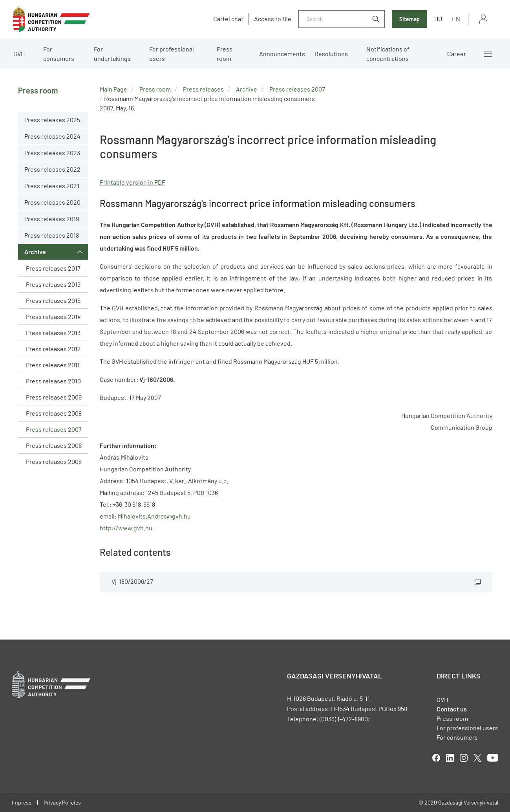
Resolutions (331, 54)
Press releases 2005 (54, 461)
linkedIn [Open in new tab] (450, 758)
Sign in (483, 19)
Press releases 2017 (53, 268)
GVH (19, 54)
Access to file (273, 19)
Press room (225, 54)
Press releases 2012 (53, 349)
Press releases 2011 (53, 365)
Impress (22, 802)
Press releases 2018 (52, 235)
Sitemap (409, 19)
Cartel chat (228, 19)
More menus (488, 54)
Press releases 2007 (54, 429)
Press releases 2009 (54, 397)
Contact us (452, 709)
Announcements (282, 54)
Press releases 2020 (52, 202)
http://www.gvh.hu (126, 528)
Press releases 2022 (52, 169)
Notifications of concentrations (388, 54)
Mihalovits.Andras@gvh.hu (154, 516)
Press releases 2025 (52, 120)
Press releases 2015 (53, 300)
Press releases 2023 (52, 153)
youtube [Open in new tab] (493, 758)
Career (457, 54)
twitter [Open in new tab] (477, 758)
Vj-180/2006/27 (132, 581)
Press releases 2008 (54, 413)
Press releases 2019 (52, 219)
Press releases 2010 (53, 381)
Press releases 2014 (53, 316)
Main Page (113, 89)
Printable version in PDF (133, 182)
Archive (35, 252)
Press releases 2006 (54, 445)
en (456, 19)
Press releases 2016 (53, 284)
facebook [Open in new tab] (436, 758)
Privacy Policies (62, 802)
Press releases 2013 (53, 333)
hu (438, 19)
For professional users (172, 54)
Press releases (203, 89)
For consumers (59, 54)
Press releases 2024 (52, 136)
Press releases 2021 (52, 186)
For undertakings (112, 54)
